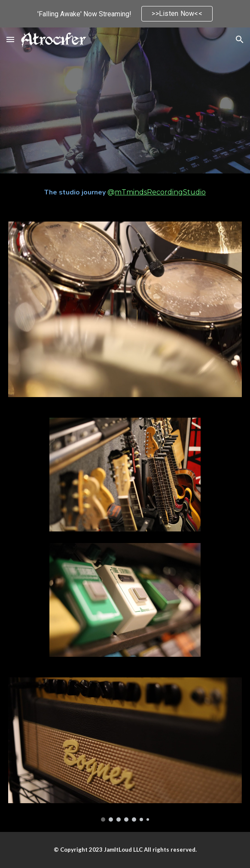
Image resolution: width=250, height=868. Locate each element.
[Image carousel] (125, 750)
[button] (10, 39)
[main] (125, 192)
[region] (125, 14)
